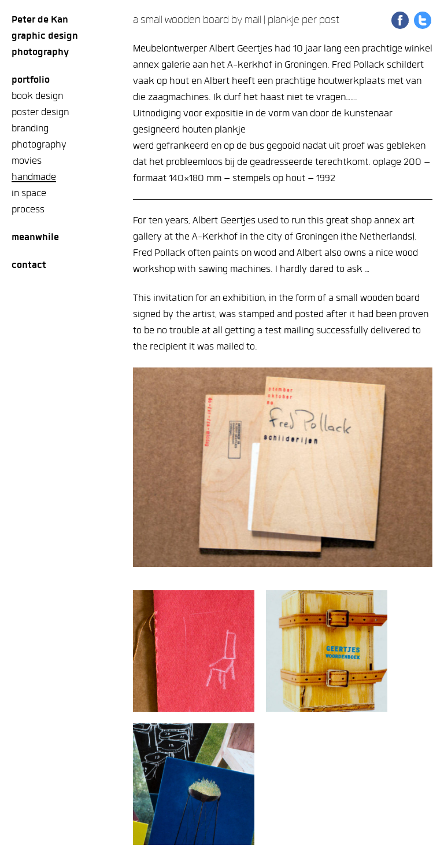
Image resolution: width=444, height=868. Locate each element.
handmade (34, 177)
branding (30, 128)
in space (29, 193)
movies (27, 161)
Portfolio (31, 80)
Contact (29, 265)
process (28, 209)
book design (37, 96)
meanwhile (35, 237)
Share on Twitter (423, 20)
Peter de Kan (40, 19)
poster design (40, 112)
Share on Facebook (400, 20)
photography (39, 144)
